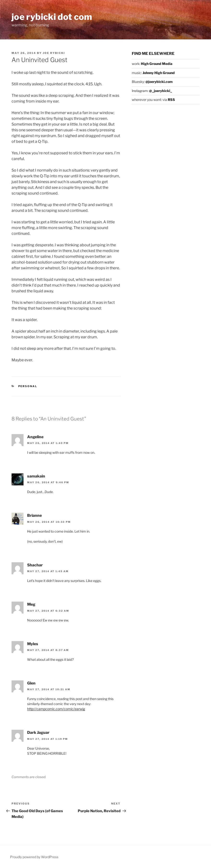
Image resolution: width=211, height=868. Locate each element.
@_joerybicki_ (161, 91)
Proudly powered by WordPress (34, 857)
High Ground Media (157, 64)
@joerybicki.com (159, 82)
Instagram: (140, 91)
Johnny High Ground (159, 73)
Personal (28, 386)
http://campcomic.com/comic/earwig (56, 709)
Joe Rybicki (54, 53)
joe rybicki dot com (52, 17)
